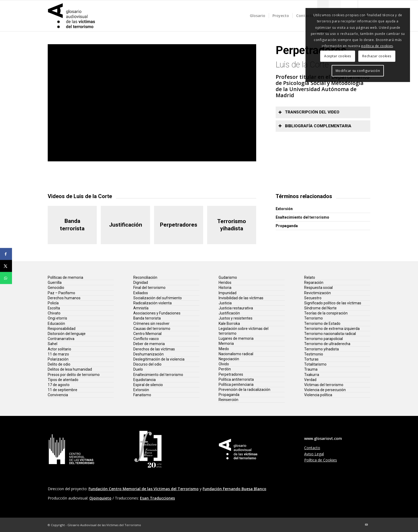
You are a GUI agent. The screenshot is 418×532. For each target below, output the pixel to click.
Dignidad (141, 283)
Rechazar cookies (377, 56)
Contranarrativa (61, 339)
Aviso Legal (314, 454)
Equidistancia (144, 380)
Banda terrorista (147, 318)
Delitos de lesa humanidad (70, 369)
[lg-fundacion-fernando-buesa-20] (148, 449)
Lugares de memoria (236, 338)
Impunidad (228, 293)
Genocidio (56, 288)
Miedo (224, 349)
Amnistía (141, 308)
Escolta (54, 308)
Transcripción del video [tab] (309, 112)
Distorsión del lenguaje (67, 334)
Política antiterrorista (236, 379)
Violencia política (318, 395)
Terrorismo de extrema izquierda (332, 329)
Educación (56, 324)
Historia (225, 288)
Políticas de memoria (65, 277)
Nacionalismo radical (236, 354)
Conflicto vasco (146, 339)
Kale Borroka (229, 324)
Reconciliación (145, 277)
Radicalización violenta (152, 303)
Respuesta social (318, 288)
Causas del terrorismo (152, 329)
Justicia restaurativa (236, 308)
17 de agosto (59, 385)
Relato (310, 277)
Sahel (53, 344)
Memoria (226, 343)
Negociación (229, 359)
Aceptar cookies (338, 56)
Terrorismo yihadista (321, 349)
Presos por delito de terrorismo (74, 375)
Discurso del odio (147, 364)
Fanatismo (142, 395)
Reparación (314, 283)
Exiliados (141, 293)
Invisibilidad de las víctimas (241, 298)
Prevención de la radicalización (244, 390)
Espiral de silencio (148, 385)
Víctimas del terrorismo (324, 385)
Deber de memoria (149, 344)
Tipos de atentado (63, 380)
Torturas (311, 359)
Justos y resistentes (236, 318)
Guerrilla (55, 283)
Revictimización (317, 293)
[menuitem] (258, 16)
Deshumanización (148, 354)
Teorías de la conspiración (326, 313)
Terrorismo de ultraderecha (327, 344)
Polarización (58, 359)
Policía (53, 303)
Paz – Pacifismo (61, 293)
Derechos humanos (64, 298)
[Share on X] (6, 266)
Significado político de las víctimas (333, 303)
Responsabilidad (62, 329)
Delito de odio (59, 364)
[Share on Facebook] (6, 254)
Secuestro (313, 298)
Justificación (229, 313)
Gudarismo (228, 277)
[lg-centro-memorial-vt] (72, 449)
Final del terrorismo (149, 288)
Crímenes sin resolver (151, 324)
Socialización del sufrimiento (158, 298)
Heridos (225, 283)
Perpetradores (231, 374)
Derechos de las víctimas (154, 349)
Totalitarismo (315, 364)
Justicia (225, 303)
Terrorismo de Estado (322, 324)
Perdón (225, 369)
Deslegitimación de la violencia (159, 359)
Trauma (311, 369)
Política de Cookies (321, 460)
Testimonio (314, 354)
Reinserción (228, 400)
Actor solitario (59, 349)
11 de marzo (58, 354)
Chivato (54, 313)
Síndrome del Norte (320, 308)
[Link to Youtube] (366, 525)
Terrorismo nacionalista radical (330, 334)
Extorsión (284, 209)
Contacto (312, 448)
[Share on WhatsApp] (6, 278)
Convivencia (58, 395)
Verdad (310, 380)
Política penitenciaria (236, 384)
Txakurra (312, 375)
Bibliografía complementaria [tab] (315, 126)
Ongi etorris (57, 318)
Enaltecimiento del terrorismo (302, 217)
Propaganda (287, 226)
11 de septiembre (63, 390)
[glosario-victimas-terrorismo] (72, 16)
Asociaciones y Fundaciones (157, 313)
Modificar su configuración (358, 71)
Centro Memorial (147, 334)
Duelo (138, 369)
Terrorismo (313, 318)
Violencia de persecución (325, 390)
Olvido (224, 364)
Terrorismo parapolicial (323, 339)
